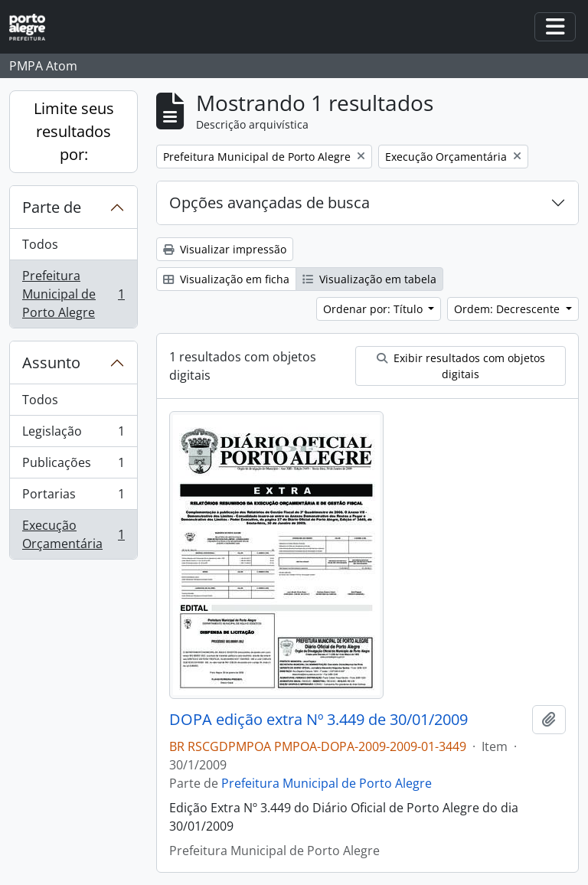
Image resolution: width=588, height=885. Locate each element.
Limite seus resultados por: (74, 131)
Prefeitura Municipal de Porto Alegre (73, 294)
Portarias (73, 497)
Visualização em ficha (226, 279)
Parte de (52, 207)
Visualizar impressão (225, 249)
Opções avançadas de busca (269, 202)
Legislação (73, 434)
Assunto (51, 362)
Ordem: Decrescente (508, 309)
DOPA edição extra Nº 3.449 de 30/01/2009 (318, 720)
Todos (40, 244)
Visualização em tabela (369, 279)
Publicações (73, 466)
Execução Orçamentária (73, 534)
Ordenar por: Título (374, 309)
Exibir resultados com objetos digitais (461, 366)
